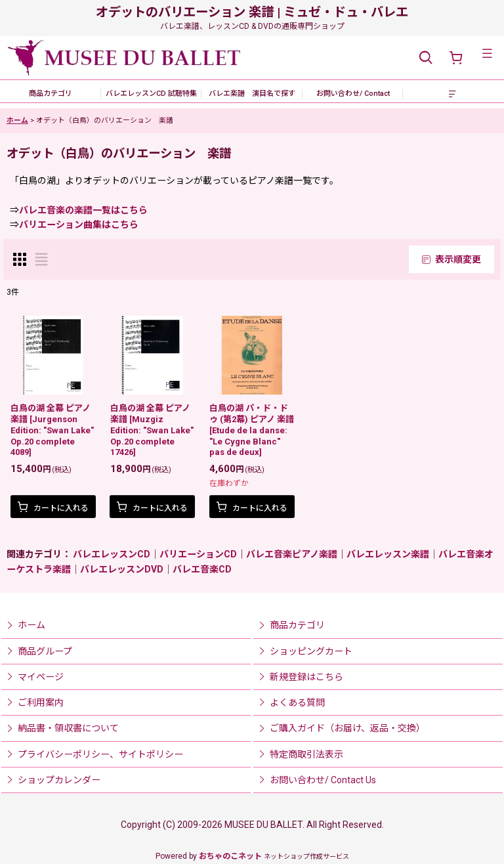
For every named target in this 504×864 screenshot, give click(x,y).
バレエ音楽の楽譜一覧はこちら (83, 210)
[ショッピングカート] (455, 58)
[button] (425, 58)
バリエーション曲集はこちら (79, 225)
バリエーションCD (198, 554)
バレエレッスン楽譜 (388, 554)
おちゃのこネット (230, 856)
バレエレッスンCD (112, 554)
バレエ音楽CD (202, 569)
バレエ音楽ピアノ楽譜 (292, 554)
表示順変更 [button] (451, 259)
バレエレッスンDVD (122, 569)
